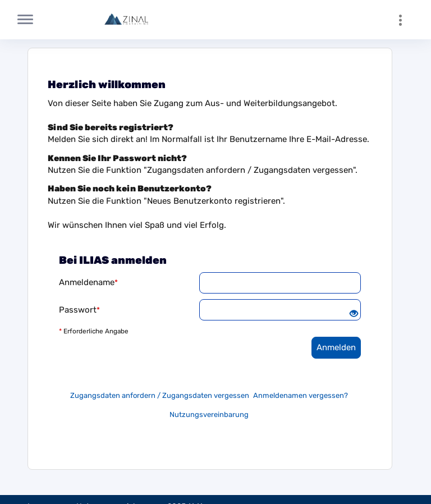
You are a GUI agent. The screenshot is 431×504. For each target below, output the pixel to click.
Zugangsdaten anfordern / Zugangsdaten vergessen (160, 395)
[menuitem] (406, 20)
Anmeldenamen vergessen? (301, 395)
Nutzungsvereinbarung (209, 414)
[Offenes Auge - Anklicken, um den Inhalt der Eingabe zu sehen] (354, 314)
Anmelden (336, 347)
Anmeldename (88, 282)
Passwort (79, 310)
